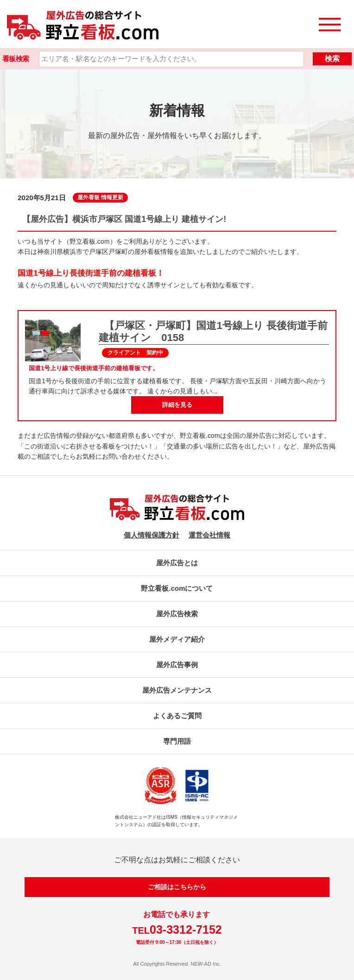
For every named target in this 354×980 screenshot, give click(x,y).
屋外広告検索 (177, 614)
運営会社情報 (209, 535)
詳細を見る (177, 405)
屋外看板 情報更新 (100, 197)
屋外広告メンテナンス (177, 690)
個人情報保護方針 (152, 535)
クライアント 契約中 (135, 353)
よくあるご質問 (177, 716)
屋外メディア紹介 (177, 639)
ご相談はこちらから (177, 887)
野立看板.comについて (177, 588)
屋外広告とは (177, 563)
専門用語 (177, 741)
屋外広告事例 (177, 665)
